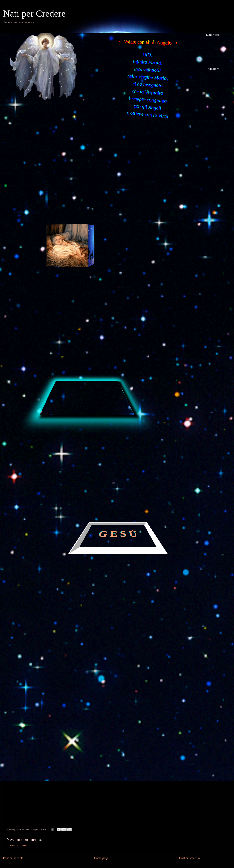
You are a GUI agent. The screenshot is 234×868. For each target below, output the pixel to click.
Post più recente (13, 858)
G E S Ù (118, 534)
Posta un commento (19, 845)
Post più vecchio (189, 858)
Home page (101, 858)
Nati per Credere (34, 13)
